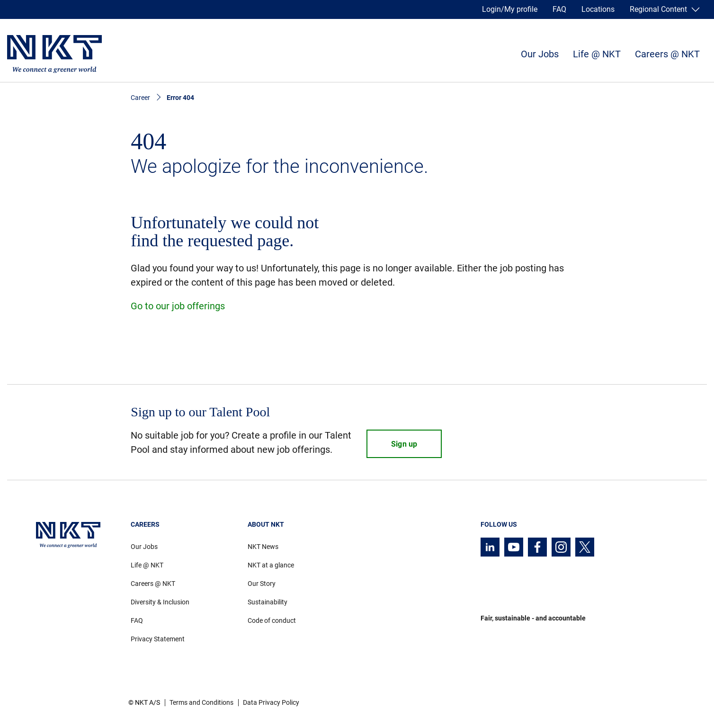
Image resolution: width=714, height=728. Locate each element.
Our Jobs (540, 54)
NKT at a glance (271, 565)
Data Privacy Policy (271, 702)
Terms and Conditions (201, 702)
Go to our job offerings (178, 306)
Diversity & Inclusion (160, 602)
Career (140, 98)
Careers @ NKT (667, 54)
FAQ (559, 9)
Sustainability (268, 602)
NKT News (263, 547)
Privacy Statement (158, 639)
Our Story (262, 584)
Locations (598, 9)
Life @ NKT (597, 54)
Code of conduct (272, 620)
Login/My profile (510, 9)
